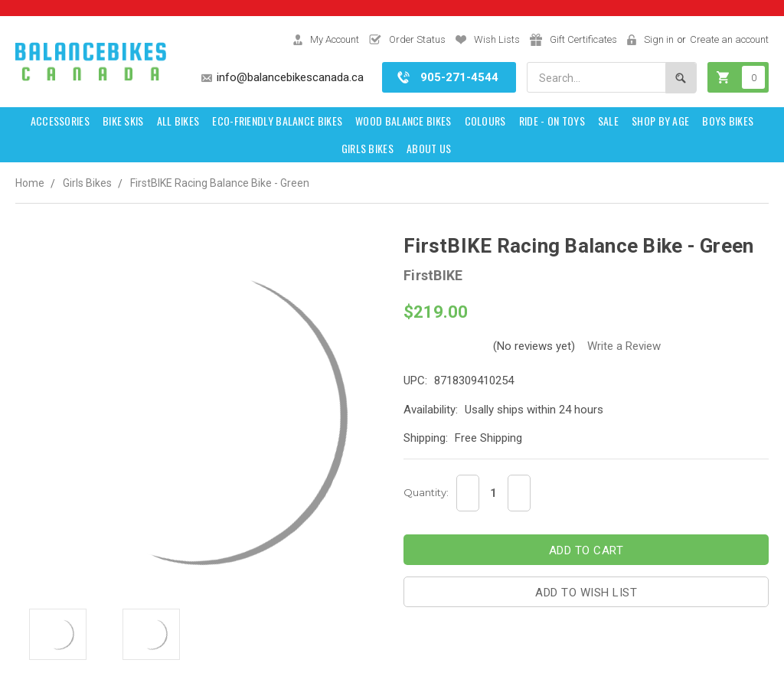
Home (30, 183)
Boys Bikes (728, 121)
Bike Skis (123, 121)
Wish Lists (497, 39)
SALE (608, 121)
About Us (429, 148)
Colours (485, 121)
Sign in (659, 39)
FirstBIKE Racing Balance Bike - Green (220, 183)
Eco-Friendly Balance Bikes (277, 121)
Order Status (417, 39)
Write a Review (624, 346)
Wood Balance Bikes (403, 121)
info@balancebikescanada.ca (290, 77)
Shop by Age (660, 121)
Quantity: (426, 492)
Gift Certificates (583, 39)
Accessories (60, 121)
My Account (335, 39)
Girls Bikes (367, 148)
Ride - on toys (552, 121)
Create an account (729, 39)
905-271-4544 (459, 77)
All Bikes (178, 121)
